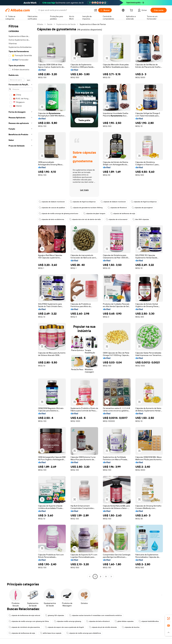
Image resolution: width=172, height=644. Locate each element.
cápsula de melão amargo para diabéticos (84, 633)
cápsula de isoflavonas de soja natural (24, 615)
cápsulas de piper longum (94, 214)
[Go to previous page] (90, 577)
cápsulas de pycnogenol (142, 208)
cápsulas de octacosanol (117, 219)
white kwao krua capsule (51, 633)
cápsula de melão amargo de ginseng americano (58, 214)
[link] (169, 619)
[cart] (132, 11)
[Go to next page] (111, 577)
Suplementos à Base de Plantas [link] (93, 24)
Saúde (50, 24)
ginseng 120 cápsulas (55, 615)
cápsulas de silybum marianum (52, 202)
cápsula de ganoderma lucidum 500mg (86, 208)
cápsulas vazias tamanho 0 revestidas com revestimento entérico (95, 615)
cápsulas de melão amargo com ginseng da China (29, 621)
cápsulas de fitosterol (117, 208)
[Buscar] (105, 10)
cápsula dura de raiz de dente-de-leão (85, 219)
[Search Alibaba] (65, 10)
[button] (96, 10)
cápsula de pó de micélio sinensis (103, 627)
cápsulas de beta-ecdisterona (51, 219)
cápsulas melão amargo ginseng (67, 621)
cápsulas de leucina (131, 627)
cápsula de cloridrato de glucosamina (24, 627)
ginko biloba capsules (124, 621)
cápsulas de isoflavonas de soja (22, 633)
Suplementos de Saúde (66, 24)
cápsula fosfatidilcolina (149, 621)
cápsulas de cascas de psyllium (52, 208)
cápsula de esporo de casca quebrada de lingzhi (64, 627)
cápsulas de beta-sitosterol (98, 621)
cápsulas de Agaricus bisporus (83, 202)
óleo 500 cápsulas (141, 219)
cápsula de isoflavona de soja (123, 214)
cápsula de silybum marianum (113, 202)
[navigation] (20, 301)
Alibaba (40, 24)
